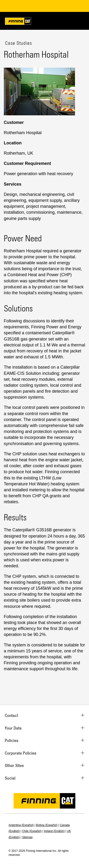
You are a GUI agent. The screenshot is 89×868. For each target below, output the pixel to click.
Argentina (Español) (21, 825)
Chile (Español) (32, 831)
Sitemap (27, 837)
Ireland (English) (54, 831)
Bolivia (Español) (47, 825)
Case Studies (18, 43)
